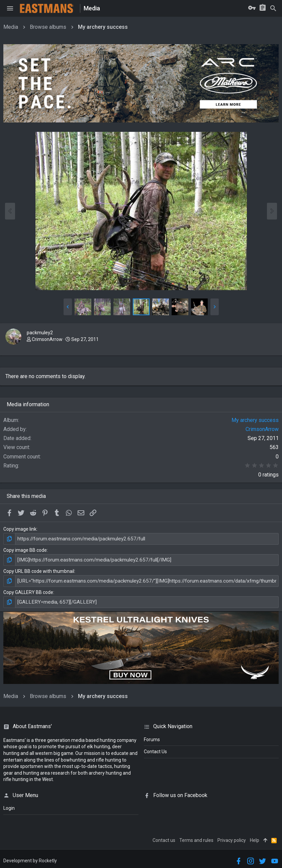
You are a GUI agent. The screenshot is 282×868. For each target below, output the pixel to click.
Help (255, 838)
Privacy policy (232, 838)
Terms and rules (196, 838)
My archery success (255, 420)
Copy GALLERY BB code (28, 590)
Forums (152, 737)
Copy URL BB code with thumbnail (39, 570)
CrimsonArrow (47, 339)
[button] (10, 8)
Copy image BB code (25, 549)
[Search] (273, 8)
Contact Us (155, 749)
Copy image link (20, 529)
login (9, 806)
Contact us (164, 838)
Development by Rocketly (30, 858)
